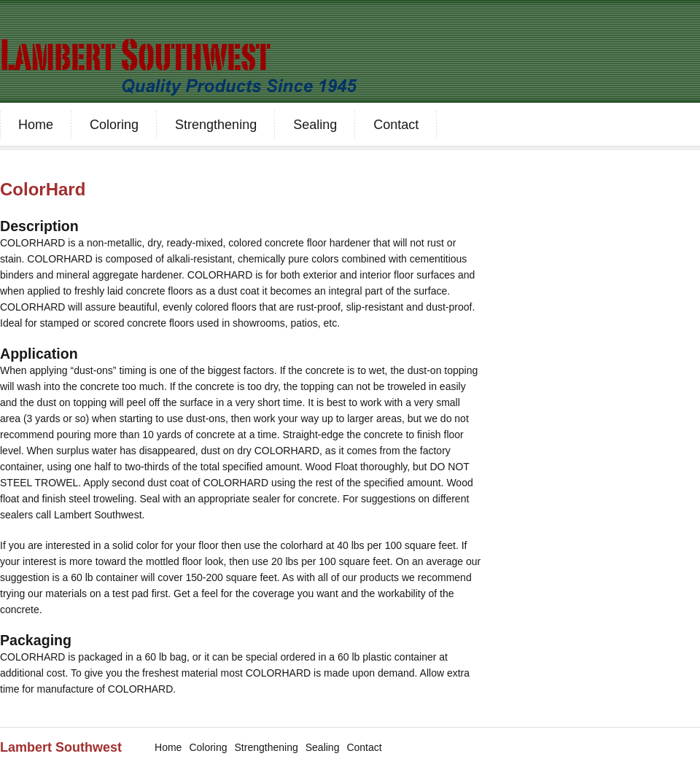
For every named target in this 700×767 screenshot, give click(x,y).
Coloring (114, 125)
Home (36, 125)
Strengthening (216, 125)
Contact (396, 125)
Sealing (315, 125)
